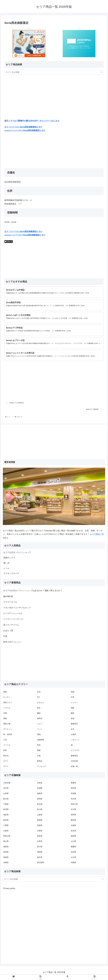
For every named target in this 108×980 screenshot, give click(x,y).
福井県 (6, 816)
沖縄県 (73, 864)
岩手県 (6, 790)
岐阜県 (6, 821)
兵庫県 (40, 832)
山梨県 (40, 816)
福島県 (40, 795)
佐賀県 (73, 853)
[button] (101, 72)
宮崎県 (6, 864)
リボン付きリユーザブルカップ (17, 609)
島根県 (73, 837)
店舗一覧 (9, 242)
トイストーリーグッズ (13, 621)
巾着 (5, 638)
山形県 (6, 795)
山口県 (73, 843)
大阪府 (6, 832)
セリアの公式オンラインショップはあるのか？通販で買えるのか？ (33, 592)
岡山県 (6, 843)
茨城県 (73, 795)
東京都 (40, 806)
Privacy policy (9, 890)
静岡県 (40, 821)
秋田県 (73, 790)
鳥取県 (40, 837)
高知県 (6, 853)
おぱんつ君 (8, 632)
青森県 (73, 784)
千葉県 (6, 806)
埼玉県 (73, 800)
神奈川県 (74, 806)
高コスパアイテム (11, 626)
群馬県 (40, 800)
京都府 (73, 827)
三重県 (6, 827)
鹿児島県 (41, 864)
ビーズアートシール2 (13, 615)
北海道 (40, 784)
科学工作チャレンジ (12, 643)
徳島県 (6, 848)
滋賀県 (40, 827)
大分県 (73, 859)
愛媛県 (73, 848)
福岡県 (40, 853)
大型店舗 (7, 784)
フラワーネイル (10, 603)
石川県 (73, 811)
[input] (54, 72)
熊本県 (40, 859)
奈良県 (73, 832)
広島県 (40, 843)
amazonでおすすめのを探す (25, 130)
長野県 (73, 816)
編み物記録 (8, 598)
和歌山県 (7, 837)
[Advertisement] (54, 97)
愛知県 (73, 821)
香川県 (40, 848)
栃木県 (6, 800)
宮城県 (40, 790)
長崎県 (6, 859)
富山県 (40, 811)
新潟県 (6, 811)
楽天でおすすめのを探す (24, 127)
